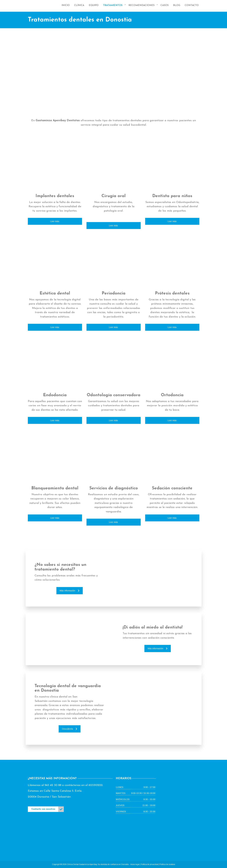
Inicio (66, 5)
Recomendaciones (141, 5)
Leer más (55, 221)
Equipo (94, 5)
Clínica (79, 5)
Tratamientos (113, 5)
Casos (165, 5)
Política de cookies (167, 864)
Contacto (192, 5)
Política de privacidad (150, 864)
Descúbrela (70, 729)
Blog (177, 5)
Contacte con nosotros (48, 809)
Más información (70, 591)
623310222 (96, 785)
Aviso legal (135, 864)
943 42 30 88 (53, 785)
